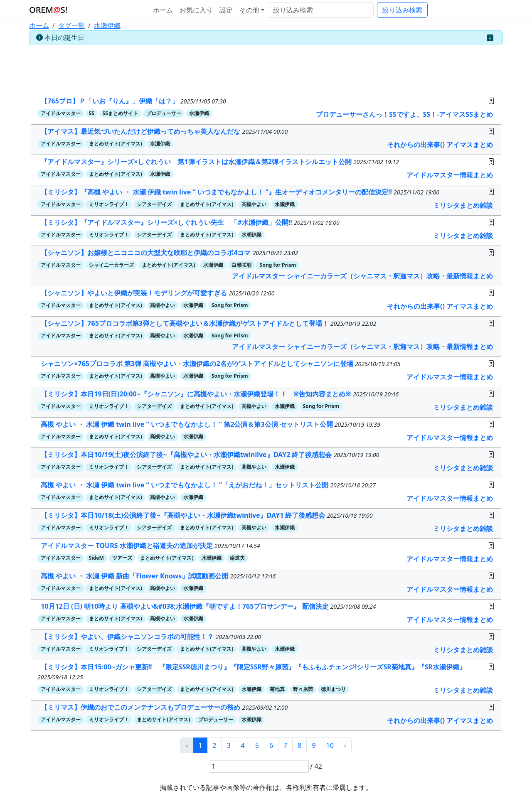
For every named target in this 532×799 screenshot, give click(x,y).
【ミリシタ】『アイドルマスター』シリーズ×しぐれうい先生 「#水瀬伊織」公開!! (167, 222)
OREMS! (48, 10)
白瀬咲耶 (241, 265)
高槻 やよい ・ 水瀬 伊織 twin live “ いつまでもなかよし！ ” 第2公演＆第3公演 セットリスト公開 (188, 424)
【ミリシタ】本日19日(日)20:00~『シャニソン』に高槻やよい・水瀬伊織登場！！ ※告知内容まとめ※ (197, 394)
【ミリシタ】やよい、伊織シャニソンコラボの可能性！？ (128, 637)
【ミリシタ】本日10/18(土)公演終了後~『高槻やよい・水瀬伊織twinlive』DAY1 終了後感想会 (184, 515)
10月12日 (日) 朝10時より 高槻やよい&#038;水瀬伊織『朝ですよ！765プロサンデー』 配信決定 (185, 606)
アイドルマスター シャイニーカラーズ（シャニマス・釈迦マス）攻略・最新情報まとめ (362, 276)
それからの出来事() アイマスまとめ (440, 145)
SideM (96, 558)
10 (330, 745)
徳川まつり (333, 689)
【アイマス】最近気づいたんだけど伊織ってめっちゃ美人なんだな (141, 131)
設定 (226, 10)
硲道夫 (237, 558)
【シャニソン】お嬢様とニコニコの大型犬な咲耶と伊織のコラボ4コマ (147, 253)
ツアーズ (122, 558)
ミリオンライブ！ (109, 204)
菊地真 (277, 689)
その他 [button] (249, 10)
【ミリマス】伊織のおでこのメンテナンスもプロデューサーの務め (141, 707)
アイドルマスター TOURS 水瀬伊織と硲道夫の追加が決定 (127, 546)
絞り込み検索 (402, 10)
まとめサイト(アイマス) (116, 144)
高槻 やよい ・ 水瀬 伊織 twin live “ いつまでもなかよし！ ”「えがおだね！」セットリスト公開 (185, 485)
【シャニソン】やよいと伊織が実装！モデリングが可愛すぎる (135, 293)
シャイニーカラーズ (111, 265)
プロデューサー (164, 113)
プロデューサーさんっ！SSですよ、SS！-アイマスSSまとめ (404, 114)
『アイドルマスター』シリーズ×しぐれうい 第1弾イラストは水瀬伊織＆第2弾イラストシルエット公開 (197, 162)
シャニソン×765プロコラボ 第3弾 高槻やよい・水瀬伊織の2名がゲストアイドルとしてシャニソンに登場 (198, 364)
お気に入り (196, 10)
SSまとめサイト (120, 113)
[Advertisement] (266, 67)
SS (92, 113)
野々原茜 (303, 689)
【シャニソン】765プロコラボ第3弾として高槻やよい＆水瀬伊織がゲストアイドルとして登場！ (186, 323)
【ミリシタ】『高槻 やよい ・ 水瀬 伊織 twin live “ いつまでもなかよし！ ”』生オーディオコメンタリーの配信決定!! (217, 192)
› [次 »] (345, 745)
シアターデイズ (154, 204)
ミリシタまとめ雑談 (463, 205)
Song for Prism (278, 265)
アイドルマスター (61, 113)
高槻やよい (254, 204)
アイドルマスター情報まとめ (450, 175)
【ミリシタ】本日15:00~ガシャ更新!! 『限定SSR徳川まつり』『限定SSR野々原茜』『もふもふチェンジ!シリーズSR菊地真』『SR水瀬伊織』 (253, 667)
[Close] (490, 38)
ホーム (163, 10)
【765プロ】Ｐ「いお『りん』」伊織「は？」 (111, 101)
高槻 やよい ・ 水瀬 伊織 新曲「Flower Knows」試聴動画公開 (135, 576)
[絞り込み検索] (321, 10)
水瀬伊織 (107, 25)
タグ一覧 (71, 25)
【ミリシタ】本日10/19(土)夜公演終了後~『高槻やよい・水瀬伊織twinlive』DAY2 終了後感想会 (187, 455)
